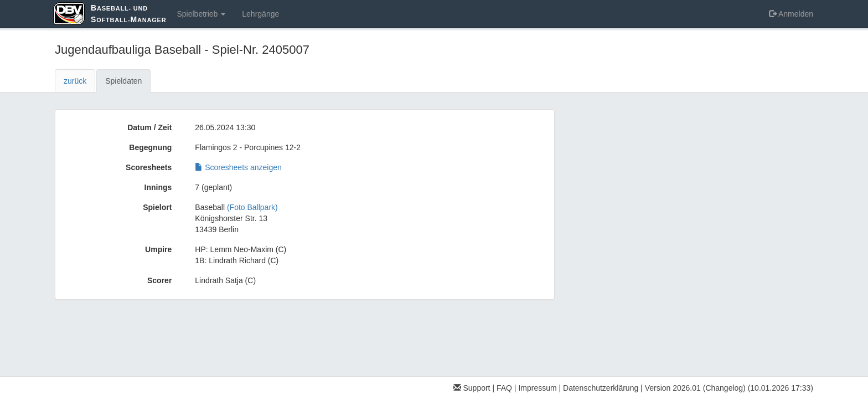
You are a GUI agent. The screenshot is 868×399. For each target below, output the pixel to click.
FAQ (504, 388)
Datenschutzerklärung (601, 388)
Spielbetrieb (201, 14)
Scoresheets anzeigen (238, 167)
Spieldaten (123, 81)
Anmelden (791, 14)
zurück (75, 81)
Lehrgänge (260, 14)
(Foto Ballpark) (252, 207)
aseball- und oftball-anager (128, 14)
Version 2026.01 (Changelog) (695, 388)
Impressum (537, 388)
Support (472, 388)
